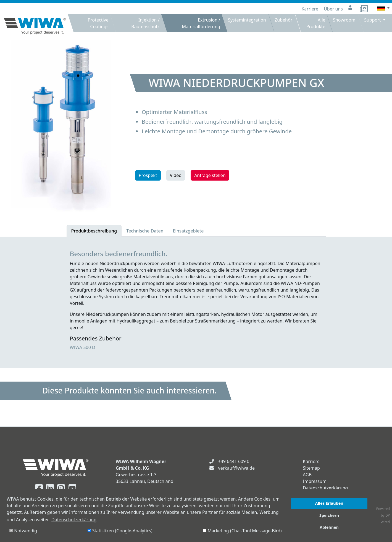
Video (176, 175)
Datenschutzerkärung (325, 488)
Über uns (334, 9)
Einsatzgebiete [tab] (188, 231)
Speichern (329, 515)
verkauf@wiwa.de (236, 468)
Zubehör (284, 20)
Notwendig (23, 531)
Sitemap (311, 468)
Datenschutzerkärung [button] (74, 520)
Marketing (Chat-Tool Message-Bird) (242, 531)
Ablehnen (329, 527)
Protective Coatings (98, 23)
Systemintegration (247, 20)
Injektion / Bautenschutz (145, 23)
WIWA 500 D (83, 347)
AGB (307, 475)
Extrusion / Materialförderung (201, 23)
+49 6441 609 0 (234, 461)
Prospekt (148, 175)
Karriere (310, 9)
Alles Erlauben (329, 503)
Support (373, 20)
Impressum (315, 481)
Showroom (344, 20)
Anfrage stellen (210, 175)
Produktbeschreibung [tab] (94, 231)
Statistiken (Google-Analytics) (120, 531)
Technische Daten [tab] (145, 231)
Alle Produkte (316, 23)
